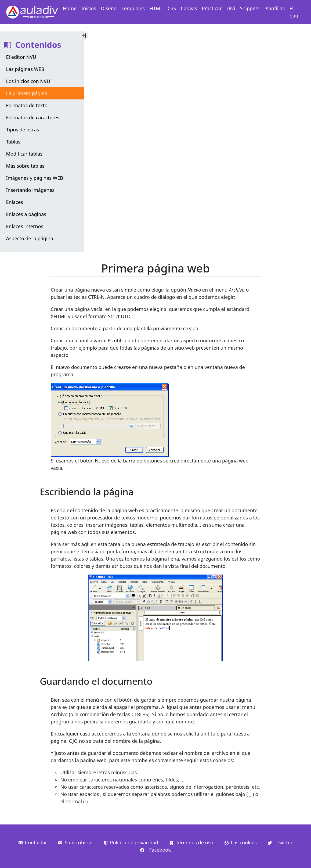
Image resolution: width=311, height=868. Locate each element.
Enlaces (15, 202)
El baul (294, 12)
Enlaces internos (25, 226)
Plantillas (274, 8)
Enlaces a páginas (26, 214)
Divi (231, 8)
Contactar (33, 842)
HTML (156, 8)
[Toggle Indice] (85, 36)
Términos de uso (191, 842)
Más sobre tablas (25, 166)
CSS (172, 8)
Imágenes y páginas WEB (35, 178)
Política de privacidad (131, 842)
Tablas (13, 142)
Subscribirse (75, 842)
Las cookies (241, 842)
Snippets (250, 8)
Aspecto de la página (30, 238)
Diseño (109, 8)
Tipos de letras (23, 130)
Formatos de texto (27, 105)
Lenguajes (133, 8)
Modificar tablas (24, 154)
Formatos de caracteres (33, 117)
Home (70, 8)
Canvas (189, 8)
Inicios (89, 8)
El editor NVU (21, 57)
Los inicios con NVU (28, 81)
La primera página (27, 93)
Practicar (212, 8)
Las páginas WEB (25, 69)
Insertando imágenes (30, 190)
